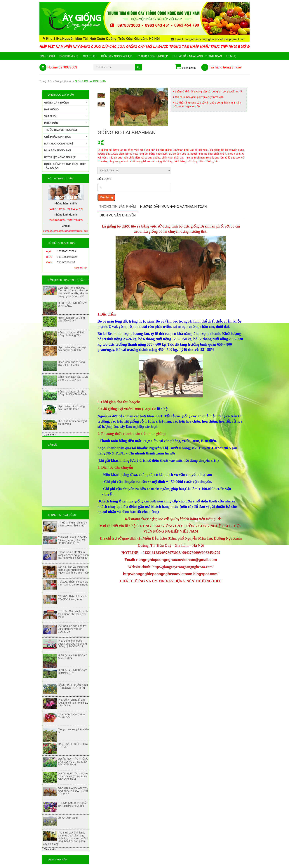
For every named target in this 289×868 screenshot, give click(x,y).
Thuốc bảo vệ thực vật (61, 130)
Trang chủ (47, 56)
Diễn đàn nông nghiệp (117, 56)
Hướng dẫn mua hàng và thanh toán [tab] (173, 207)
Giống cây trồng (66, 102)
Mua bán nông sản (66, 150)
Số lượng (105, 179)
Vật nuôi (66, 116)
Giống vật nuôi (63, 81)
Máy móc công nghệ (66, 143)
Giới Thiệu (90, 56)
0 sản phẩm (185, 67)
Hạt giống (66, 109)
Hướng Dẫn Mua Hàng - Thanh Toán (197, 56)
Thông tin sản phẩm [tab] (118, 206)
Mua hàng (106, 197)
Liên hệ (231, 56)
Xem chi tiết (80, 268)
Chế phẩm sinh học (66, 137)
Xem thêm (50, 435)
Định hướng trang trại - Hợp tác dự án (65, 166)
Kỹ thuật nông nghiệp (152, 56)
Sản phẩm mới (69, 56)
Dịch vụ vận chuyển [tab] (118, 215)
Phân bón (66, 123)
